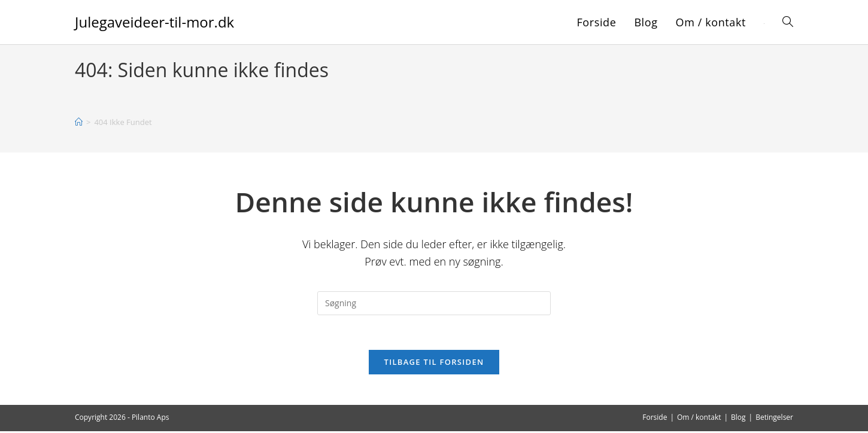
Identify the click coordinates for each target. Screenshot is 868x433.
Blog (738, 419)
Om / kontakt (699, 419)
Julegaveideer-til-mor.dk (154, 22)
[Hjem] (79, 122)
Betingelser (774, 419)
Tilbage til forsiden (434, 364)
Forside (655, 419)
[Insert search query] (434, 303)
